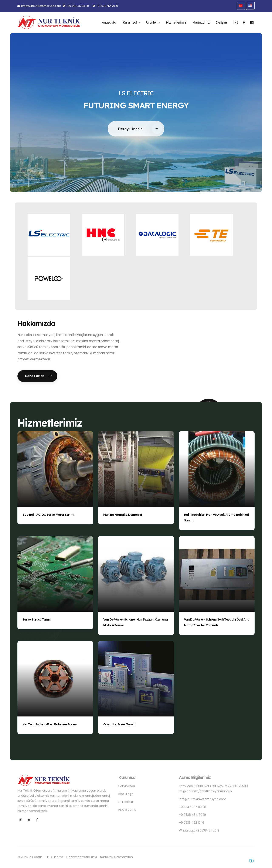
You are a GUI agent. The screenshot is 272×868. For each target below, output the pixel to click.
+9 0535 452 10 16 (192, 823)
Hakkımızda (127, 786)
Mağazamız (201, 22)
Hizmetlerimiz (176, 22)
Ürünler (152, 22)
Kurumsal (130, 22)
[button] (241, 6)
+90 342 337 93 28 (77, 6)
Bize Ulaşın (126, 794)
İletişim (221, 22)
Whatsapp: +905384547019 (199, 830)
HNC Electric (127, 810)
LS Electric (126, 802)
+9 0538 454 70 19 (107, 6)
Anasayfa (109, 22)
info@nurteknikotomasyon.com (41, 6)
